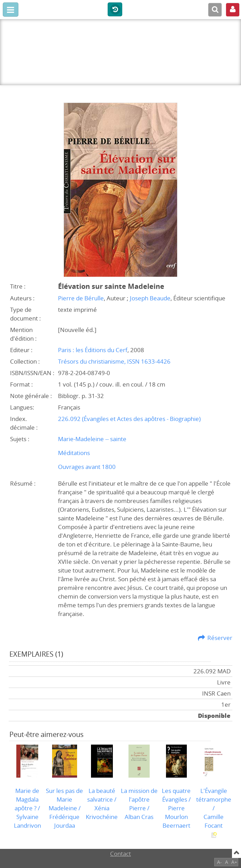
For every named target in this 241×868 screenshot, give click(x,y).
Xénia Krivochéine (102, 812)
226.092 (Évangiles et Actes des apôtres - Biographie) (129, 419)
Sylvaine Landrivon (27, 821)
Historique (115, 10)
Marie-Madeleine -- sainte (92, 439)
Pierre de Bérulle (81, 298)
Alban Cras (139, 817)
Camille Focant (214, 821)
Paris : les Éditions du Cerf (93, 350)
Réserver (220, 638)
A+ (234, 862)
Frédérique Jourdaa (64, 821)
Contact (120, 854)
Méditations (74, 453)
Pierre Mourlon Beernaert (176, 817)
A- (219, 862)
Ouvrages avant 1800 (87, 467)
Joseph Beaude (150, 298)
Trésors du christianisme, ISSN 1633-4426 (114, 361)
